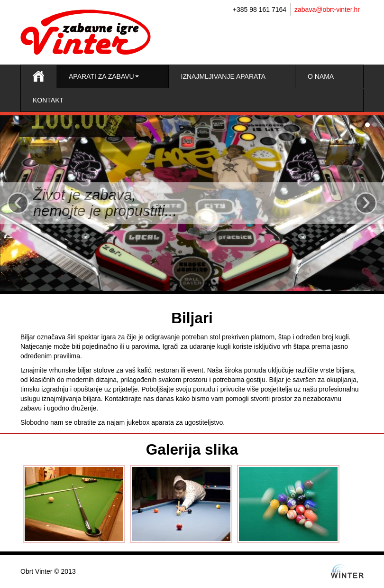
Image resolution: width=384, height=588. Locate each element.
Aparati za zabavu (104, 76)
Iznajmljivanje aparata (224, 76)
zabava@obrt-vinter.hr (327, 9)
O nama (321, 76)
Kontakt (48, 100)
